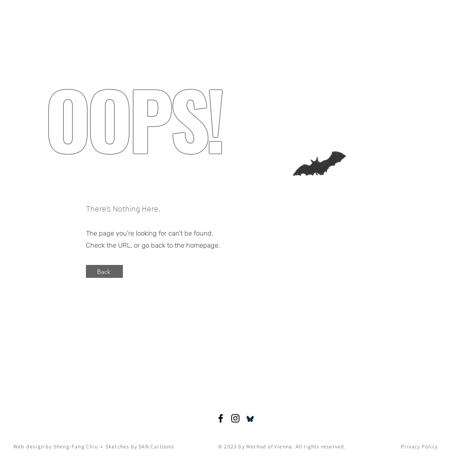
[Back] (104, 271)
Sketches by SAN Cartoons (140, 446)
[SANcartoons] (235, 418)
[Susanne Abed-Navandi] (221, 418)
